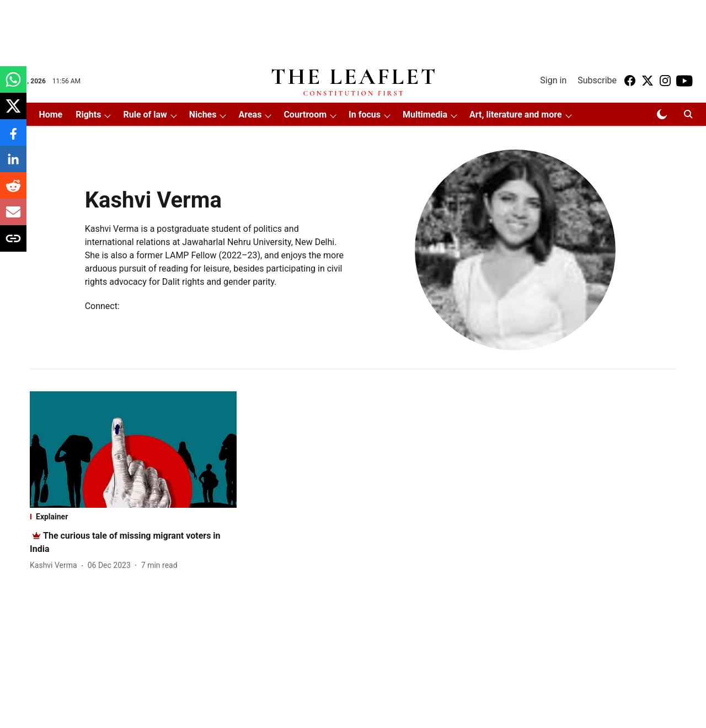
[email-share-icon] (13, 218)
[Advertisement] (353, 29)
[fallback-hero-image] (133, 450)
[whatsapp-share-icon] (13, 85)
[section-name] (133, 517)
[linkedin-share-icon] (13, 165)
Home (50, 115)
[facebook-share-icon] (13, 138)
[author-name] (56, 565)
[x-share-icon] (13, 112)
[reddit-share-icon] (13, 191)
